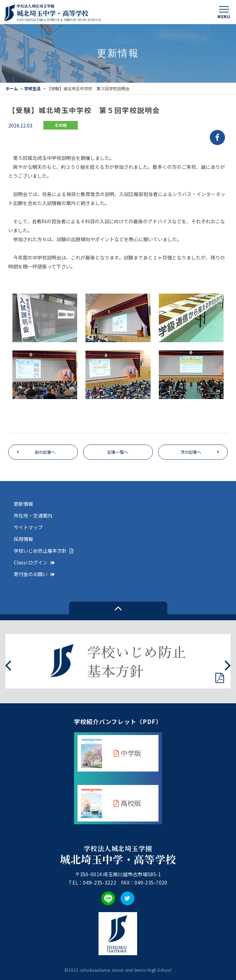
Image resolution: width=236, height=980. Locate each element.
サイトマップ (28, 527)
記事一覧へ (118, 452)
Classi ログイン (34, 562)
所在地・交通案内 (33, 515)
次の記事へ (191, 452)
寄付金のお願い (34, 574)
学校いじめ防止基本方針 (44, 551)
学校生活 (32, 88)
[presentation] (8, 664)
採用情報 (23, 539)
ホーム (12, 88)
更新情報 (23, 504)
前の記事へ (45, 452)
